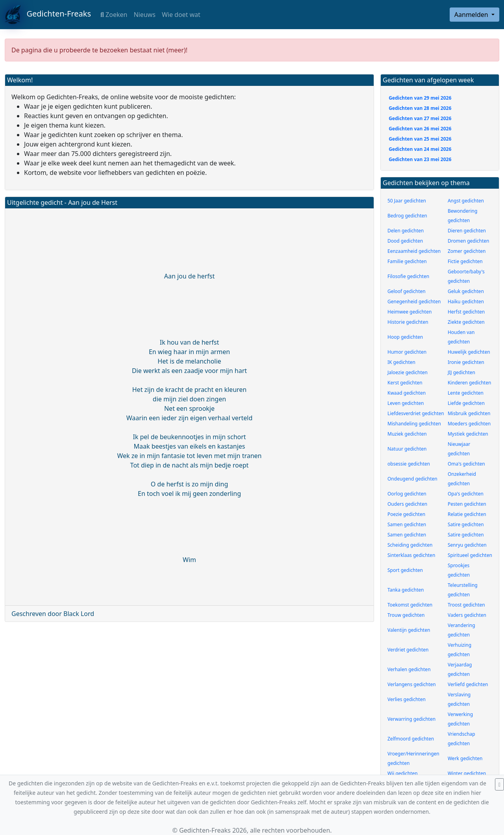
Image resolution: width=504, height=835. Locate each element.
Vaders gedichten (467, 615)
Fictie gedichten (465, 261)
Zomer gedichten (467, 251)
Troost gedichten (466, 605)
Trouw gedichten (406, 615)
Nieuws (144, 15)
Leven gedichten (406, 403)
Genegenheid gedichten (414, 302)
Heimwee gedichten (409, 312)
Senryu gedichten (467, 545)
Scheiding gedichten (410, 545)
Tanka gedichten (406, 590)
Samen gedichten (407, 524)
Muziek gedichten (407, 434)
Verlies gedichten (407, 699)
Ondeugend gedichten (412, 479)
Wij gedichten (403, 773)
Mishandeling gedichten (414, 424)
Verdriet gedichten (408, 650)
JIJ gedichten (461, 372)
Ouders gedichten (407, 504)
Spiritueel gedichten (470, 555)
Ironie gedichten (466, 362)
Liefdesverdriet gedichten (416, 413)
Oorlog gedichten (407, 494)
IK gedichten (401, 362)
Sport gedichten (405, 570)
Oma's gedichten (466, 464)
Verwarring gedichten (411, 719)
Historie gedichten (408, 322)
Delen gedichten (406, 231)
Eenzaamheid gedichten (414, 251)
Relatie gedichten (467, 514)
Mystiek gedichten (468, 434)
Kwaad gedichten (407, 393)
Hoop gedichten (405, 337)
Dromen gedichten (469, 241)
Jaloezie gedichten (408, 372)
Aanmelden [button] (472, 15)
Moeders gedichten (469, 424)
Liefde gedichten (466, 403)
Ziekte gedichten (466, 322)
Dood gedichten (405, 241)
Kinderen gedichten (469, 383)
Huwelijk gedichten (469, 352)
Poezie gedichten (406, 514)
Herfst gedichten (466, 312)
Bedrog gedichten (407, 216)
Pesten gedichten (467, 504)
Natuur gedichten (407, 449)
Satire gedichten (466, 524)
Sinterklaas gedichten (411, 555)
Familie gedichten (407, 261)
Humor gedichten (407, 352)
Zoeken (114, 15)
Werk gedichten (465, 758)
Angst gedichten (466, 201)
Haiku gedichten (466, 302)
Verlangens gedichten (412, 684)
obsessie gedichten (409, 464)
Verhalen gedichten (409, 669)
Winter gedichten (467, 773)
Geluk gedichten (466, 291)
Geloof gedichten (407, 291)
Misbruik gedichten (469, 413)
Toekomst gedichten (410, 605)
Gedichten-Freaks (48, 15)
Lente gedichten (466, 393)
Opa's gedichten (466, 494)
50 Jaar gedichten (407, 201)
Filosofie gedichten (408, 276)
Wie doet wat (181, 15)
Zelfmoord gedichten (411, 739)
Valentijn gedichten (409, 630)
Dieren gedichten (467, 231)
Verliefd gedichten (468, 684)
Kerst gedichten (405, 383)
